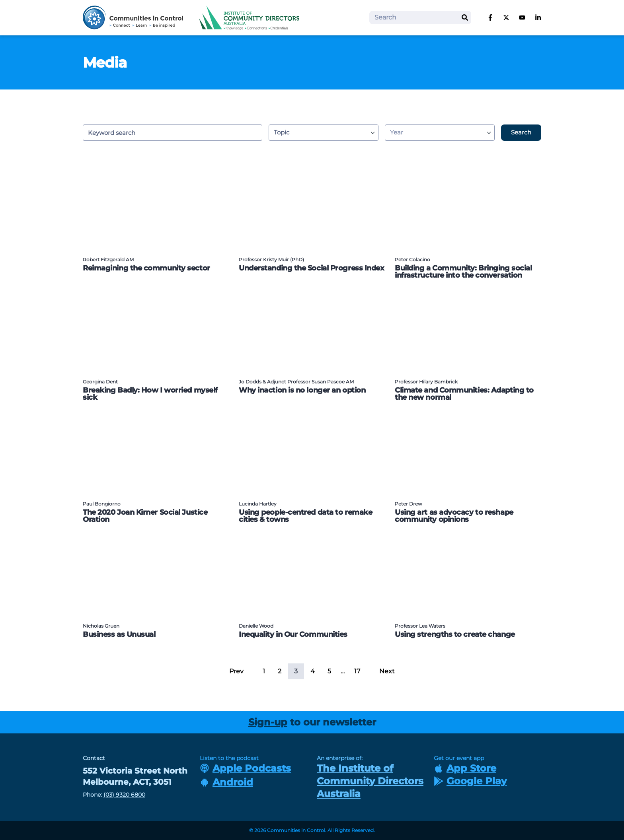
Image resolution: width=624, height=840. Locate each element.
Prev (236, 671)
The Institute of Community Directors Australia (370, 781)
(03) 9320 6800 (124, 795)
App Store (465, 768)
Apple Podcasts (245, 768)
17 (357, 671)
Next (387, 671)
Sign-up (268, 722)
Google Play (470, 781)
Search (521, 132)
